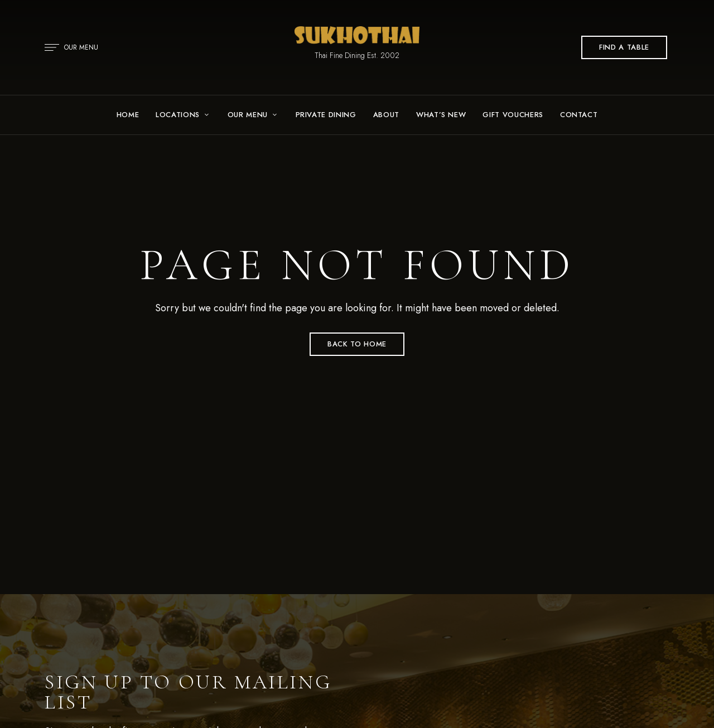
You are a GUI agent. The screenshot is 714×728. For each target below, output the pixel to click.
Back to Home (357, 344)
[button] (624, 47)
